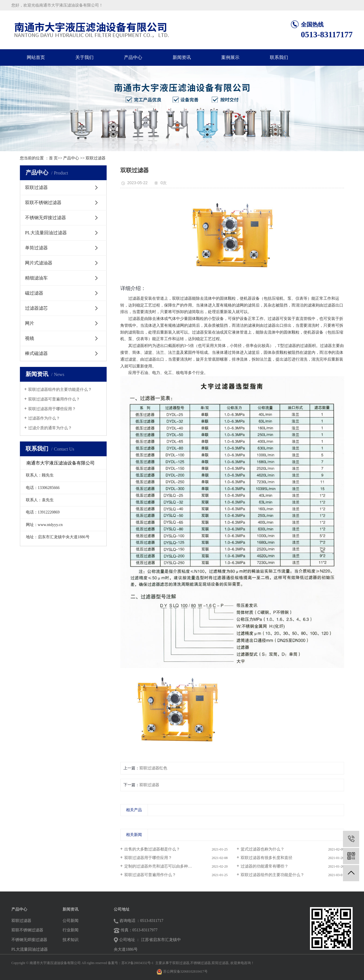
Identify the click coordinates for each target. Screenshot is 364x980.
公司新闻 (71, 921)
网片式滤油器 (39, 263)
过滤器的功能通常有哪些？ (264, 866)
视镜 (30, 338)
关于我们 (84, 57)
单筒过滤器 (36, 248)
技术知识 (71, 940)
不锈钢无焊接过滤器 (45, 218)
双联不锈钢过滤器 (43, 203)
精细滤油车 (36, 278)
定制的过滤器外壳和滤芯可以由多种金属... (162, 866)
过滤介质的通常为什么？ (50, 428)
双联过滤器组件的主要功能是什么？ (60, 390)
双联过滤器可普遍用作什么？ (54, 399)
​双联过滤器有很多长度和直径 (266, 858)
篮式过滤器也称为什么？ (262, 849)
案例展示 (230, 57)
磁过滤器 (34, 293)
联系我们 (279, 57)
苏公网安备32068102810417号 (185, 971)
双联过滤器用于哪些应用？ (52, 409)
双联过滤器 (96, 158)
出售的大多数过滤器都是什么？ (152, 849)
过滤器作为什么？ (44, 418)
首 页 (53, 158)
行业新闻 (71, 930)
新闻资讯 (182, 57)
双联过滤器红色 (153, 768)
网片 (30, 323)
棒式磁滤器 (36, 353)
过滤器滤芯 (36, 308)
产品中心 (133, 57)
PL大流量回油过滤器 (46, 233)
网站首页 (36, 57)
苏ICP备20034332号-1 (137, 963)
